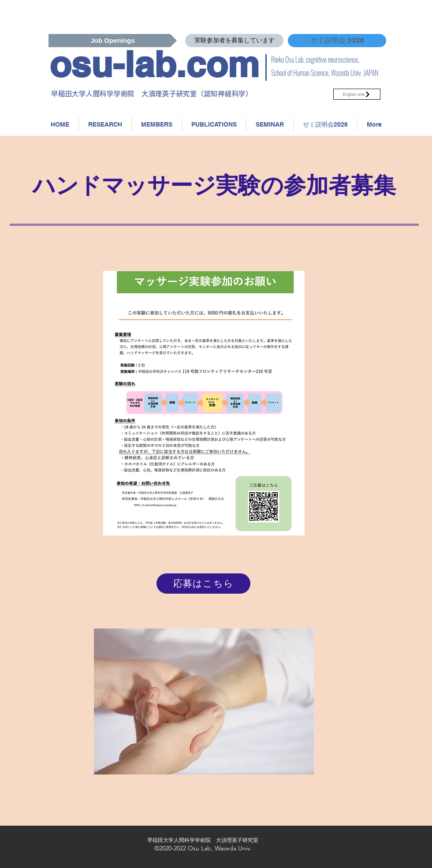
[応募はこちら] (203, 584)
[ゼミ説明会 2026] (337, 41)
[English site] (357, 94)
